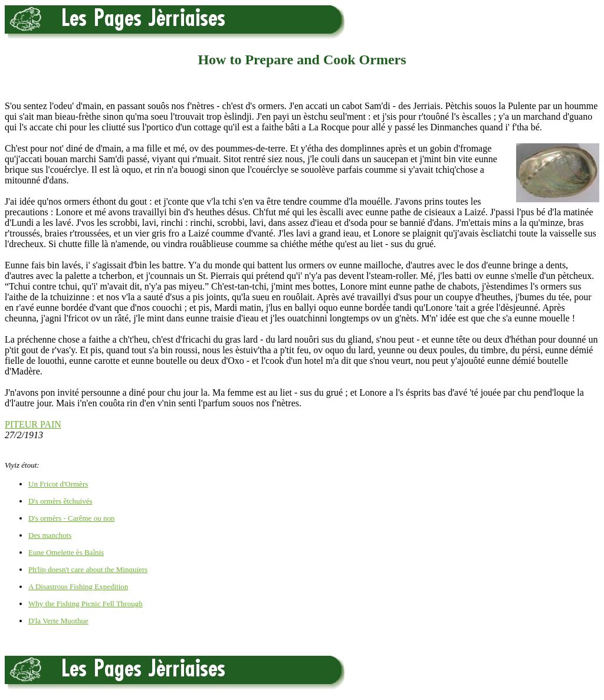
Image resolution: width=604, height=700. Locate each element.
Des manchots (50, 535)
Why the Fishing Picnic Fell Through (86, 604)
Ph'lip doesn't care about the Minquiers (88, 569)
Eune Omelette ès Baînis (66, 552)
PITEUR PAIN (33, 424)
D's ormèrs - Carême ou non (71, 518)
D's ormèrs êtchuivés (60, 501)
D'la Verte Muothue (58, 621)
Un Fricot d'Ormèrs (58, 484)
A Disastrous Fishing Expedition (78, 586)
